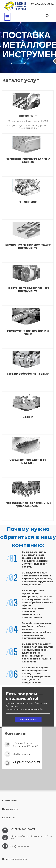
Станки (28, 417)
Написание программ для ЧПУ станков (28, 160)
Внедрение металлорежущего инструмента (28, 246)
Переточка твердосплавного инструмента (28, 289)
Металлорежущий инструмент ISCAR (28, 121)
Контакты (8, 818)
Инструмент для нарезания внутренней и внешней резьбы (28, 127)
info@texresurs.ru (21, 754)
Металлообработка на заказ (28, 374)
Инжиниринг (28, 202)
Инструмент (28, 116)
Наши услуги (10, 809)
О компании (10, 800)
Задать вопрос (28, 719)
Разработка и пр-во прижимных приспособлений (28, 504)
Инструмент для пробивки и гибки (28, 332)
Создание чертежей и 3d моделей (28, 461)
